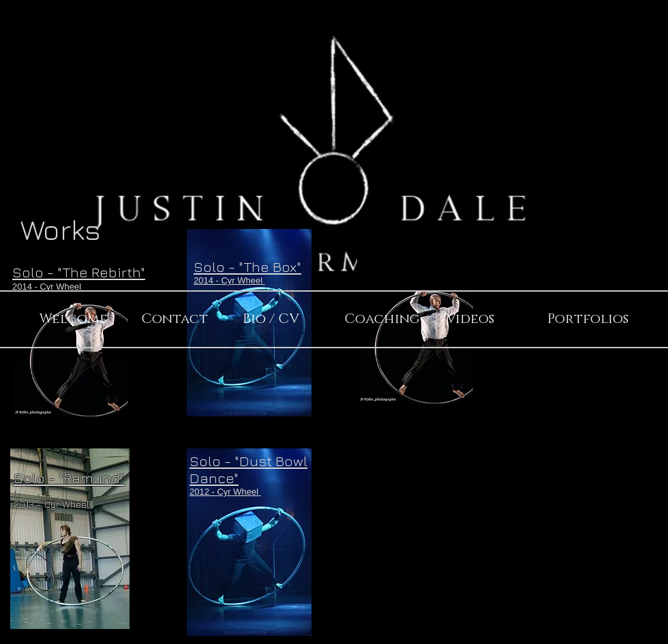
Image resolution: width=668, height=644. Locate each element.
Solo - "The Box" (247, 267)
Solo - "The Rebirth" (79, 272)
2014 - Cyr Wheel (47, 287)
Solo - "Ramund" (69, 478)
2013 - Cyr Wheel (53, 504)
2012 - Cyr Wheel (225, 492)
